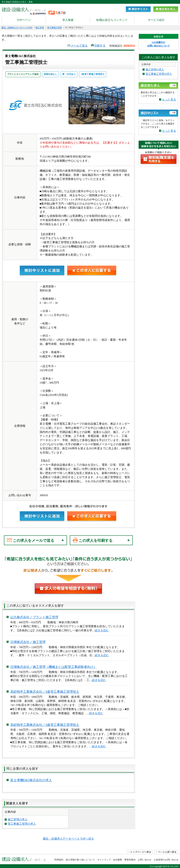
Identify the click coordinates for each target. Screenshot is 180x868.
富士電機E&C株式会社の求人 (31, 780)
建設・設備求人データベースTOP (17, 27)
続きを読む (102, 630)
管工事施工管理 (54, 27)
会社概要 (118, 860)
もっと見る (169, 100)
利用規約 (59, 860)
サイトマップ (104, 860)
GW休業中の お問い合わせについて (159, 44)
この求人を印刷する (96, 540)
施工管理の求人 (18, 819)
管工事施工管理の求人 (22, 824)
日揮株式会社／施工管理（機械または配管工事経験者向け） (54, 667)
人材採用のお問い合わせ (166, 860)
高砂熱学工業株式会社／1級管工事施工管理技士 (45, 692)
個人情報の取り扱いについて (80, 860)
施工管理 (40, 27)
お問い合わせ (145, 860)
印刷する (98, 46)
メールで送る (78, 46)
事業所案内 (130, 860)
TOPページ (24, 20)
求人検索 (68, 20)
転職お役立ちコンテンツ (112, 20)
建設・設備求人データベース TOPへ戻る (68, 839)
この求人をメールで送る (33, 540)
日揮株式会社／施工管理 (28, 642)
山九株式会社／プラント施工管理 (34, 617)
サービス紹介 (156, 20)
